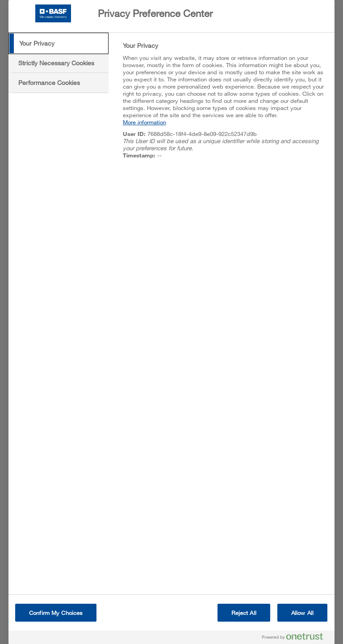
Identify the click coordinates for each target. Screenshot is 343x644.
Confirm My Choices (56, 613)
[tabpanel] (225, 105)
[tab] (59, 43)
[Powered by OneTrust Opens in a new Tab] (296, 638)
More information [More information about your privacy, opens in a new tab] (144, 122)
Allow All (302, 613)
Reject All (244, 613)
